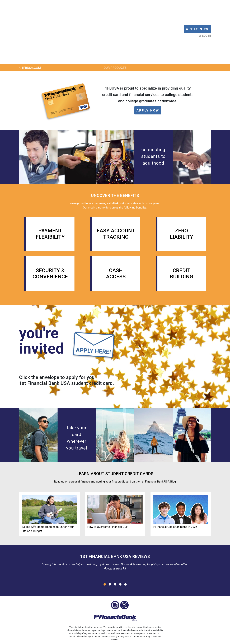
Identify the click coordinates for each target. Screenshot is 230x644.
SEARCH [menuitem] (195, 640)
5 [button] (125, 539)
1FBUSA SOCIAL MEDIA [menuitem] (130, 640)
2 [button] (110, 539)
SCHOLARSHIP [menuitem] (105, 640)
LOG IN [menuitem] (51, 640)
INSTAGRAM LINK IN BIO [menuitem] (173, 640)
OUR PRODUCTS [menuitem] (85, 640)
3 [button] (115, 539)
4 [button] (120, 539)
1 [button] (105, 539)
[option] (115, 518)
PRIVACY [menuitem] (151, 640)
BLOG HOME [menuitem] (37, 640)
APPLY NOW (197, 6)
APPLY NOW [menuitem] (65, 640)
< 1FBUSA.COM (30, 22)
